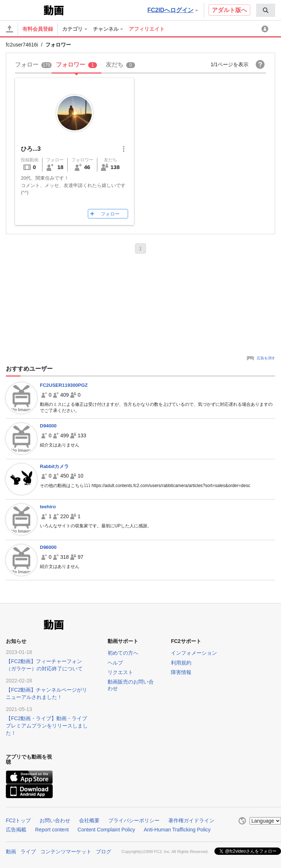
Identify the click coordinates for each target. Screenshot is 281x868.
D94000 (48, 426)
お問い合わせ (55, 820)
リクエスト (120, 672)
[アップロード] (10, 29)
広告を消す (266, 358)
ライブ (28, 852)
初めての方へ (123, 653)
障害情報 (181, 672)
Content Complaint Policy (106, 830)
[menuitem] (266, 10)
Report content (52, 830)
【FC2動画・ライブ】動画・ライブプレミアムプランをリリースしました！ (47, 726)
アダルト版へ (229, 10)
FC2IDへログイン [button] (173, 10)
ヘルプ (115, 663)
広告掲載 (16, 830)
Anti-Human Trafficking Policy (177, 830)
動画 (11, 852)
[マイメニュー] (266, 29)
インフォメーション (194, 653)
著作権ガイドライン (191, 820)
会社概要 (89, 820)
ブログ (104, 852)
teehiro (48, 507)
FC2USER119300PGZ (64, 385)
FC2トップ (18, 820)
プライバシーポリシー (134, 820)
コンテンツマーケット (66, 852)
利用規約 (181, 663)
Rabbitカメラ (54, 466)
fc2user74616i (22, 45)
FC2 (24, 10)
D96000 (48, 547)
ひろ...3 (31, 149)
